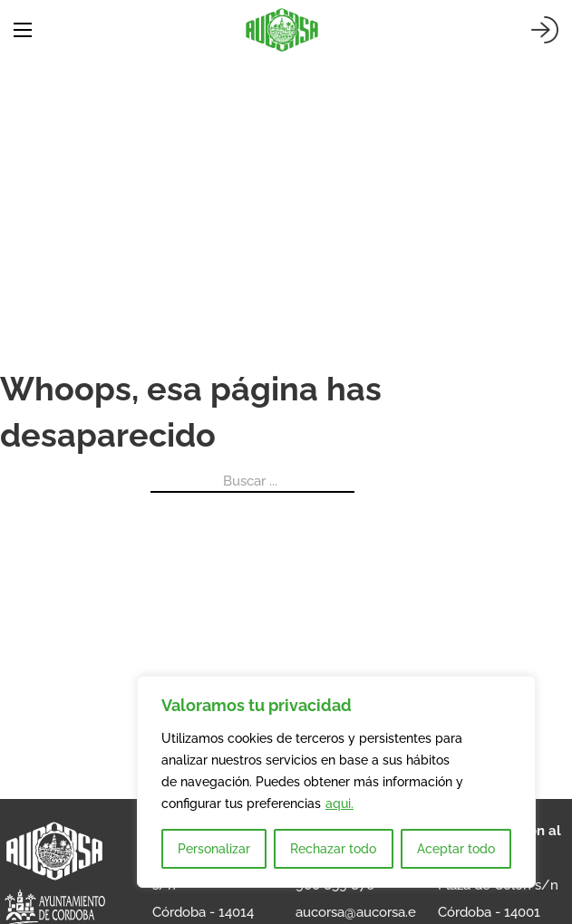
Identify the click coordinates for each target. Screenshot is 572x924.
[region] (336, 782)
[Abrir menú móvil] (23, 30)
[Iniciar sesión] (545, 30)
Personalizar (214, 849)
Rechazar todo (333, 849)
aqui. (339, 804)
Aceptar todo (456, 849)
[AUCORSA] (282, 30)
